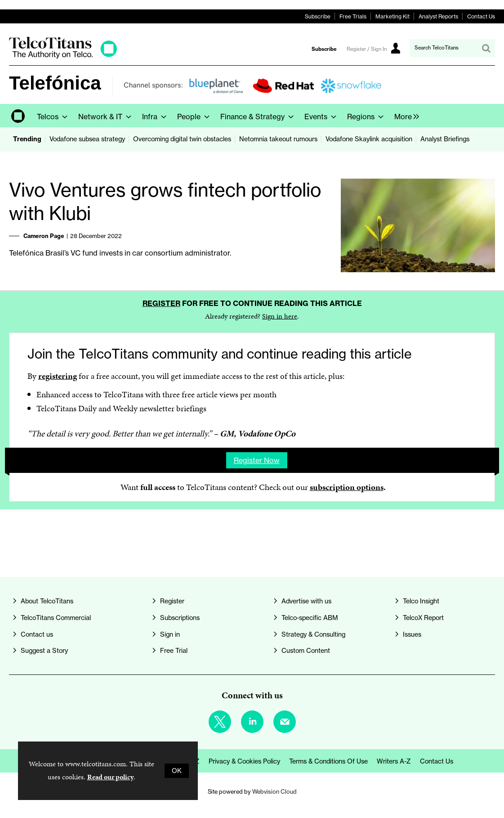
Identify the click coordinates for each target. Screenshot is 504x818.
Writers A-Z (394, 761)
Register (161, 303)
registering (58, 376)
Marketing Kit (392, 16)
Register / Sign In (367, 49)
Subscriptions (180, 618)
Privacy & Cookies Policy (244, 761)
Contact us (37, 634)
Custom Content (306, 651)
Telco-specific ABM (310, 618)
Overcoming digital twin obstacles (182, 139)
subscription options (347, 487)
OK (177, 771)
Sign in (170, 634)
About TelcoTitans (47, 601)
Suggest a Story (44, 651)
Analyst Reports (438, 16)
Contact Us (481, 16)
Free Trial (174, 651)
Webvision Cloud (274, 791)
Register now (257, 460)
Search (486, 48)
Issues (412, 634)
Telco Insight (421, 601)
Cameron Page (44, 236)
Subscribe (318, 16)
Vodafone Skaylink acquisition (369, 139)
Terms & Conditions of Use (328, 761)
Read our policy (110, 777)
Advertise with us (306, 601)
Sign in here (280, 316)
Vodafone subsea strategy (87, 139)
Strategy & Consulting (313, 634)
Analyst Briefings (445, 139)
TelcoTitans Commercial (56, 618)
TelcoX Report (423, 618)
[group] (404, 116)
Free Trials (353, 16)
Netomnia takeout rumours (278, 139)
